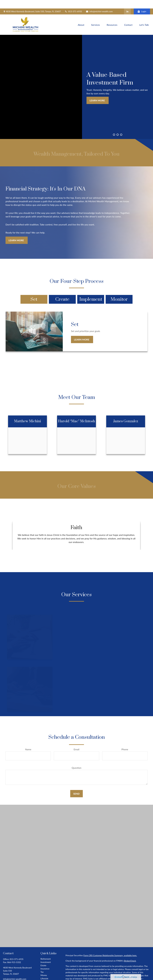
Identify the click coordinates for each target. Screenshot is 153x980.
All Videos (45, 977)
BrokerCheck (130, 952)
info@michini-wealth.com (99, 3)
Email (76, 741)
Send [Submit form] (76, 785)
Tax (42, 963)
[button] (81, 16)
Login (142, 3)
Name (28, 741)
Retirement (46, 950)
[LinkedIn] (127, 3)
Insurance (45, 960)
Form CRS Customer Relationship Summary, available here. (110, 947)
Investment (46, 954)
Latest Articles (47, 973)
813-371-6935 (73, 3)
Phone (125, 741)
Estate (43, 957)
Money (44, 967)
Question (77, 759)
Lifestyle (44, 970)
